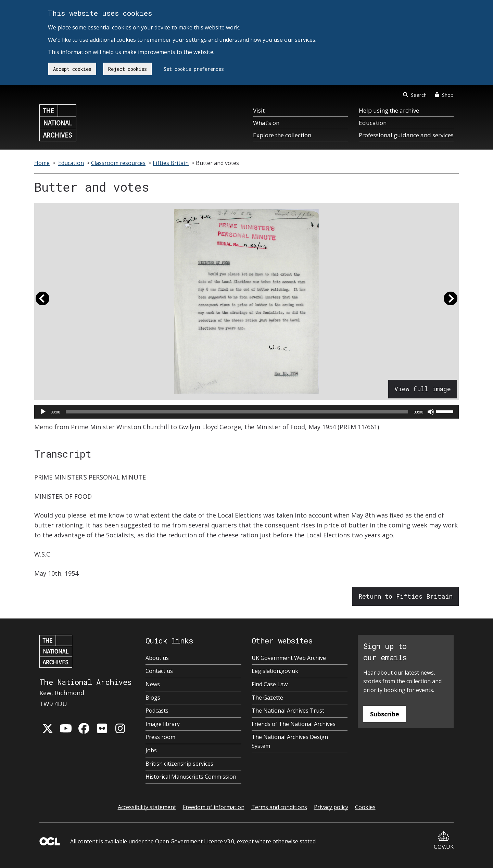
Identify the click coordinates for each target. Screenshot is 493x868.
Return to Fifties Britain (406, 596)
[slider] (237, 412)
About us (157, 658)
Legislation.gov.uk (275, 671)
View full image (423, 389)
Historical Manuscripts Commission (191, 777)
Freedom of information (214, 807)
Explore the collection (282, 135)
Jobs (151, 750)
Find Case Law (270, 684)
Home (42, 163)
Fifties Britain (171, 163)
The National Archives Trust (288, 711)
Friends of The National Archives (294, 724)
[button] (42, 302)
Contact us (159, 671)
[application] (246, 412)
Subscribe (385, 714)
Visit (259, 110)
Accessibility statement (147, 807)
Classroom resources (118, 163)
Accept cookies (72, 69)
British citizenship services (179, 764)
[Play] (43, 412)
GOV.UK (444, 841)
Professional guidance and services (406, 135)
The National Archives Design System (290, 741)
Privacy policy (331, 807)
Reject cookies (128, 69)
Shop (444, 95)
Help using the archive (389, 110)
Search (415, 95)
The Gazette (267, 698)
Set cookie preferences (194, 69)
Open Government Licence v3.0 (195, 841)
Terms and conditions (279, 807)
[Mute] (431, 412)
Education (373, 123)
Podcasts (157, 711)
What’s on (266, 123)
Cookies (365, 807)
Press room (160, 737)
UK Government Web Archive (289, 658)
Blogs (153, 698)
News (153, 684)
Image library (163, 724)
